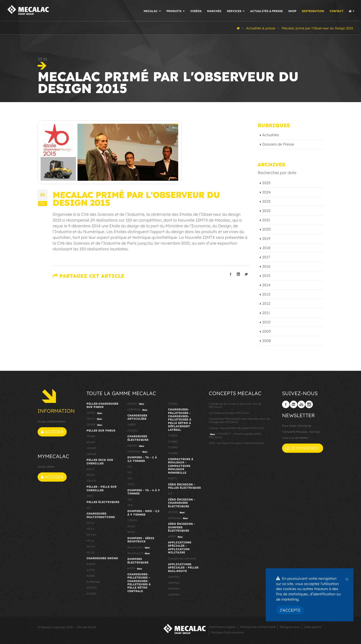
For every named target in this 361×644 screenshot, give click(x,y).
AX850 (132, 424)
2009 (266, 331)
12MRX (95, 425)
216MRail (174, 595)
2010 (266, 322)
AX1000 (132, 431)
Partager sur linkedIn (238, 274)
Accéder (52, 432)
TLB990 (173, 453)
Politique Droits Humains (227, 632)
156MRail (174, 589)
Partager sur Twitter (246, 274)
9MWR (91, 442)
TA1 (130, 467)
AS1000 (92, 588)
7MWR (91, 436)
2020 (266, 229)
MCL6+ (91, 546)
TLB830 (173, 404)
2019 (266, 239)
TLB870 (173, 436)
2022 (266, 211)
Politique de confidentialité (258, 627)
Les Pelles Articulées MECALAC (229, 413)
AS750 (91, 570)
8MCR (90, 475)
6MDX (131, 526)
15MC (90, 496)
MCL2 (90, 523)
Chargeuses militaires (182, 558)
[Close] (347, 579)
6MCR (90, 469)
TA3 (130, 478)
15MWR (91, 454)
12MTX (95, 419)
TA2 (130, 472)
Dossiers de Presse (278, 144)
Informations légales (222, 627)
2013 (266, 294)
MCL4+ (91, 535)
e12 (89, 508)
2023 (266, 201)
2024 (266, 192)
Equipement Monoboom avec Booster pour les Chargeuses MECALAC (239, 420)
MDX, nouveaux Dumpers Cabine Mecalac (237, 443)
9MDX (131, 532)
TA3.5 (131, 484)
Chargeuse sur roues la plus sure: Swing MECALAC (235, 405)
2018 (266, 248)
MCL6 (90, 541)
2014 (266, 285)
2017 (266, 257)
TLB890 (173, 447)
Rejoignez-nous (290, 627)
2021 (266, 220)
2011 (266, 313)
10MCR (91, 481)
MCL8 (90, 552)
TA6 (130, 499)
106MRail (174, 577)
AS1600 (92, 594)
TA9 (130, 505)
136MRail (174, 583)
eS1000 (136, 404)
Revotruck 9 (139, 553)
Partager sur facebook (231, 274)
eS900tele (138, 410)
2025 (266, 183)
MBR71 (172, 478)
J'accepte (290, 610)
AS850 (91, 576)
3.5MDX (132, 520)
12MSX (95, 413)
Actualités (271, 135)
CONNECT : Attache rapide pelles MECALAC (235, 435)
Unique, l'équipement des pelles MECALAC (237, 428)
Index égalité (312, 627)
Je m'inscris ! (303, 448)
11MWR (91, 448)
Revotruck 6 (139, 548)
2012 (266, 304)
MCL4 (90, 529)
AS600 (91, 564)
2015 (266, 276)
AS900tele (93, 582)
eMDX (135, 568)
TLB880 (173, 442)
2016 (266, 266)
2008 (266, 341)
